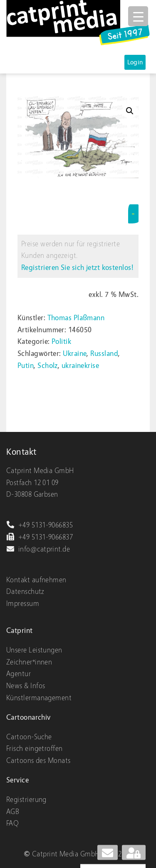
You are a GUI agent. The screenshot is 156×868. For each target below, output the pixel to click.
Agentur (19, 674)
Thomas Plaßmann (76, 318)
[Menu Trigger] (138, 16)
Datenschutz (25, 592)
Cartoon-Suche (29, 737)
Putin (26, 366)
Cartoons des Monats (38, 761)
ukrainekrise (80, 366)
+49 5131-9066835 (40, 525)
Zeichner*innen (29, 662)
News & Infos (26, 686)
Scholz (48, 366)
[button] (130, 111)
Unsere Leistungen (34, 650)
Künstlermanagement (39, 698)
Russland (104, 354)
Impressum (23, 604)
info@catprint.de (38, 549)
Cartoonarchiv (28, 717)
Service (17, 780)
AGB (13, 812)
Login (135, 62)
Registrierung (26, 800)
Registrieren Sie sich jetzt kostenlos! (77, 268)
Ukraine (75, 354)
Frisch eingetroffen (35, 749)
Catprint (20, 631)
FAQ (12, 823)
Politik (61, 342)
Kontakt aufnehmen (36, 580)
